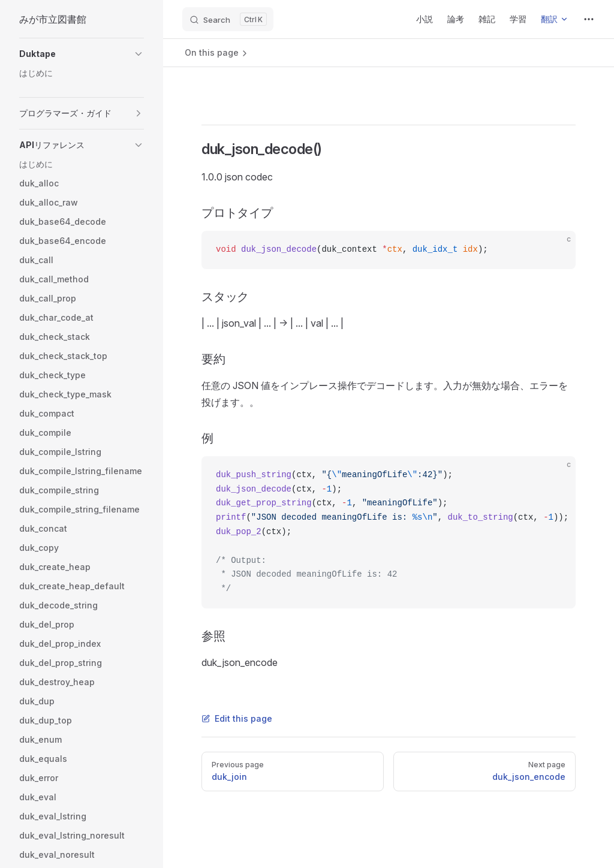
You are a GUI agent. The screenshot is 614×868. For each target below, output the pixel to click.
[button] (82, 54)
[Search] (228, 19)
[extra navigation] (589, 19)
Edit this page (237, 718)
